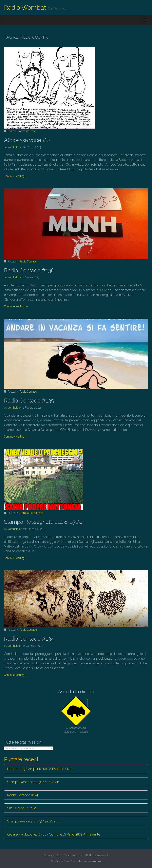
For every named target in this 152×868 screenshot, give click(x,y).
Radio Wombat (25, 7)
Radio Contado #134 (29, 639)
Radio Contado (28, 261)
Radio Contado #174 (23, 795)
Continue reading (16, 176)
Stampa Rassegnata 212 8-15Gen (45, 522)
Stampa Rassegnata (31, 513)
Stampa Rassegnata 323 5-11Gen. (32, 821)
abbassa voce (28, 131)
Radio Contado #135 (29, 401)
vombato (13, 147)
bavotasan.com (92, 861)
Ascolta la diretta (76, 692)
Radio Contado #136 (29, 270)
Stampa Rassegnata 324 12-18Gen (33, 782)
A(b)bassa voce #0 (27, 140)
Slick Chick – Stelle (22, 808)
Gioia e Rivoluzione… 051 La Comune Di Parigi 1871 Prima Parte (54, 834)
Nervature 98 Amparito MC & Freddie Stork (40, 769)
